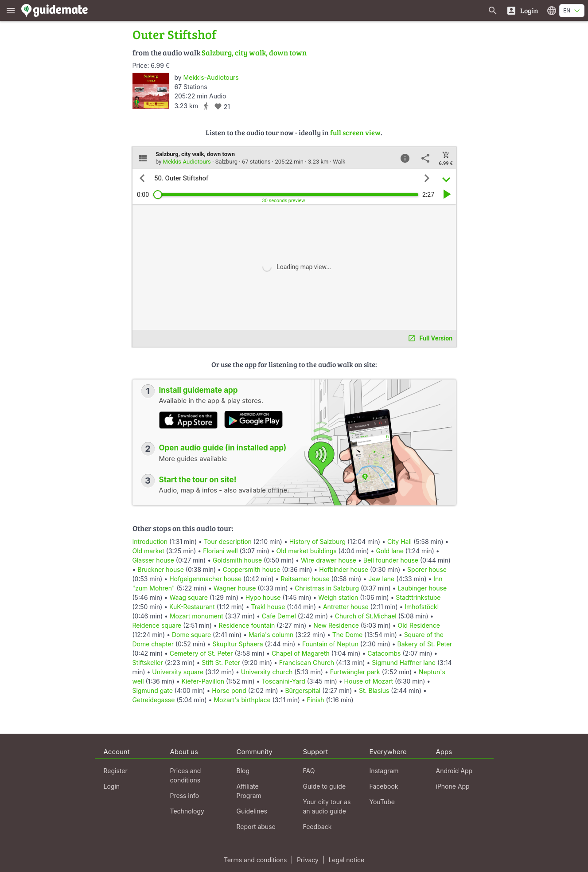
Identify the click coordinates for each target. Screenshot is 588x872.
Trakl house (268, 607)
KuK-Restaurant (192, 607)
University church (267, 672)
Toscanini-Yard (283, 681)
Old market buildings (307, 551)
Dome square (191, 635)
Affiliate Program (249, 791)
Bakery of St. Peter (425, 644)
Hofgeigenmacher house (205, 579)
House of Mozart (369, 681)
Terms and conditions (255, 860)
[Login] (522, 10)
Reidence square (157, 625)
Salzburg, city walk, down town (254, 53)
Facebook (384, 786)
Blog (243, 771)
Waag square (189, 597)
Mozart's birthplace (242, 700)
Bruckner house (161, 569)
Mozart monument (197, 616)
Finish (316, 700)
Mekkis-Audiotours (211, 77)
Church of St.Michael (366, 616)
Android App (454, 771)
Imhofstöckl (422, 607)
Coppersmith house (252, 569)
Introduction (150, 542)
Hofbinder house (344, 569)
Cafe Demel (279, 616)
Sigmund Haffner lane (404, 663)
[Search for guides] (493, 10)
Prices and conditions (186, 775)
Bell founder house (391, 560)
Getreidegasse (154, 700)
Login (112, 786)
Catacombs (384, 653)
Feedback (317, 827)
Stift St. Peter (221, 663)
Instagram (384, 771)
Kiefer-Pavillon (203, 681)
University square (178, 672)
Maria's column (271, 635)
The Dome (347, 635)
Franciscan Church (307, 663)
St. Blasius (374, 690)
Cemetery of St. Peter (201, 653)
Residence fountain (247, 625)
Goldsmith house (237, 560)
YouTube (382, 802)
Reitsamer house (305, 579)
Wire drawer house (329, 560)
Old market (148, 551)
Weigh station (338, 597)
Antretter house (346, 607)
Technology (187, 811)
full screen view (355, 132)
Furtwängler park (355, 672)
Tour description (228, 542)
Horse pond (229, 690)
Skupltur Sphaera (238, 644)
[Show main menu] (11, 10)
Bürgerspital (303, 690)
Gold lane (389, 551)
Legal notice (346, 860)
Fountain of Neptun (330, 644)
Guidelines (252, 811)
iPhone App (453, 786)
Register (116, 771)
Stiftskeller (148, 663)
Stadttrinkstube (418, 597)
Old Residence (419, 625)
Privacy (308, 860)
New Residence (336, 625)
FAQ (309, 771)
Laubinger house (422, 588)
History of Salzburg (317, 542)
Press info (185, 796)
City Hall (399, 542)
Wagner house (235, 588)
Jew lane (381, 579)
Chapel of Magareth (301, 653)
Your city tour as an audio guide (327, 806)
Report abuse (256, 827)
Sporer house (427, 569)
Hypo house (263, 597)
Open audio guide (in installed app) (223, 448)
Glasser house (153, 560)
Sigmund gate (153, 690)
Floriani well (220, 551)
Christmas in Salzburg (327, 588)
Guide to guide (325, 786)
